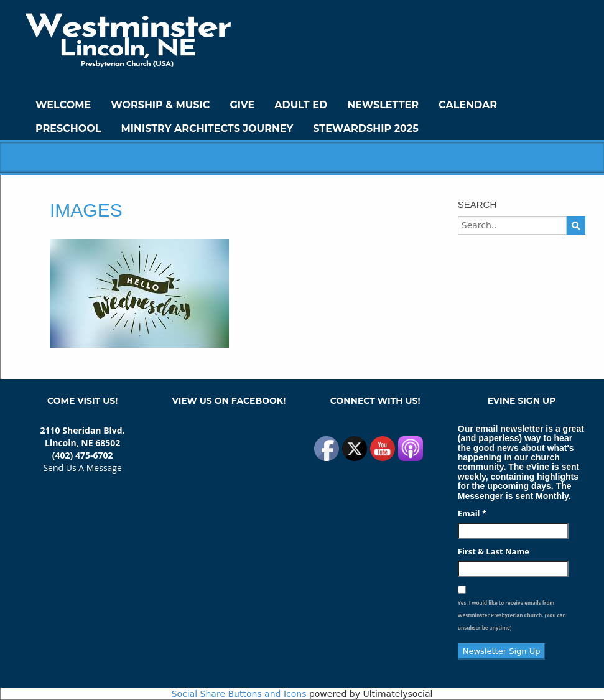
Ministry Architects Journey (207, 128)
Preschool (68, 128)
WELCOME (63, 105)
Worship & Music (160, 105)
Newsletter (383, 105)
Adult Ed (301, 105)
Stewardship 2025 (366, 128)
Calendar (468, 105)
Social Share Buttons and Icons (239, 694)
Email (472, 513)
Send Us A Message (82, 468)
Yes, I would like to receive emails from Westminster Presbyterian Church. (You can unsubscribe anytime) (512, 615)
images (86, 210)
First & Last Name (494, 551)
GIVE (242, 105)
